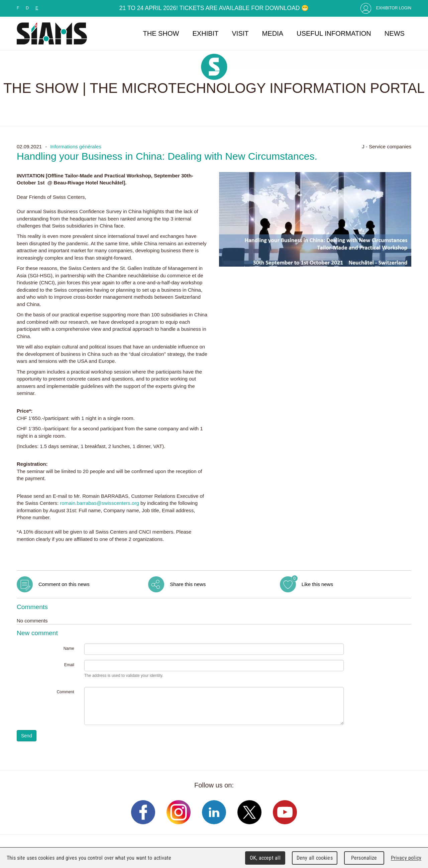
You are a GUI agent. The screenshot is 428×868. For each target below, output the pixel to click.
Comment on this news (64, 584)
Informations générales (76, 147)
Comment (66, 692)
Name (69, 648)
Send (27, 736)
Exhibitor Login (394, 8)
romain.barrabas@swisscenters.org (99, 503)
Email (69, 665)
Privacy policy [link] (406, 858)
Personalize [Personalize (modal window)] (364, 858)
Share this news (188, 584)
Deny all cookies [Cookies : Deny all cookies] (315, 858)
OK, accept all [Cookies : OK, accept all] (265, 858)
